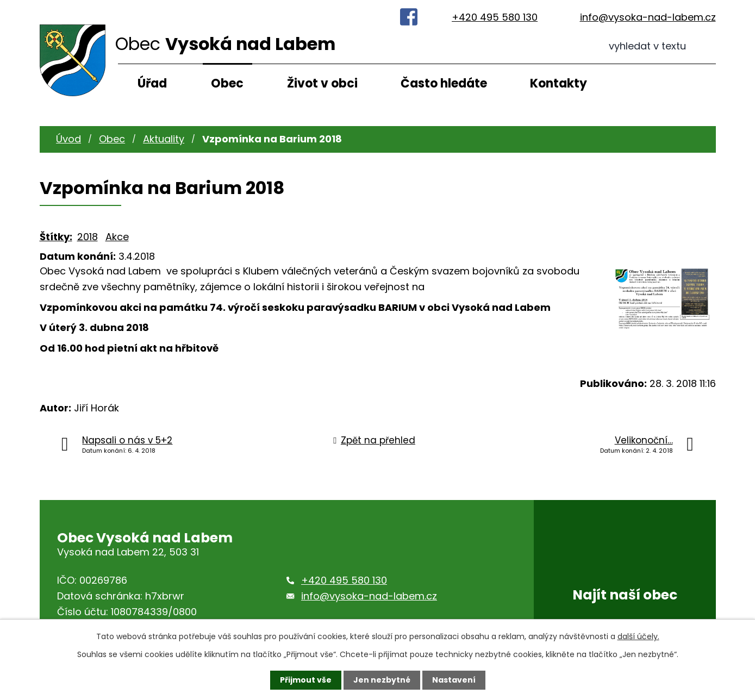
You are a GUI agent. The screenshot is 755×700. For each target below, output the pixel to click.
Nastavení (454, 680)
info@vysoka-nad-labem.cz (648, 17)
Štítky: (56, 237)
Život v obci (322, 83)
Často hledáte (444, 83)
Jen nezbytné (382, 680)
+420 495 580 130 (495, 17)
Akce (117, 237)
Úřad (152, 83)
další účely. (638, 636)
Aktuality (164, 139)
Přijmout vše (306, 680)
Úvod (68, 139)
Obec (227, 83)
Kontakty (559, 83)
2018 (88, 237)
